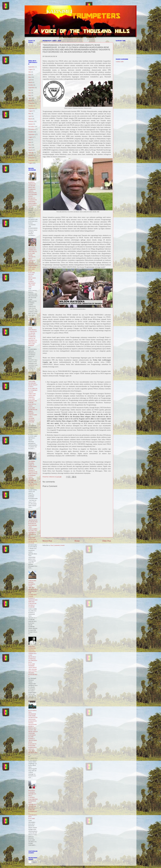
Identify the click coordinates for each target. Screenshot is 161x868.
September (32, 67)
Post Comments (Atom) (58, 545)
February (31, 121)
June (30, 74)
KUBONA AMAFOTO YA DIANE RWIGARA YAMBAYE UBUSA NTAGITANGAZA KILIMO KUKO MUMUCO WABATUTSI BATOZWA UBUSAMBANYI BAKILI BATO (33, 195)
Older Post (107, 541)
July (30, 72)
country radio (120, 62)
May (30, 77)
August (31, 69)
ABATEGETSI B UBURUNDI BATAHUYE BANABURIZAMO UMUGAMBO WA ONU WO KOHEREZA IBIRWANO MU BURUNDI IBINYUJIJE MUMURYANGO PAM (33, 531)
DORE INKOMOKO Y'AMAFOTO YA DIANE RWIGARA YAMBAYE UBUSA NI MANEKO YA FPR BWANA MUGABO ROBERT (33, 337)
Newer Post (47, 541)
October (31, 85)
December (31, 127)
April (30, 80)
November (32, 103)
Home (77, 541)
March (30, 82)
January (31, 124)
